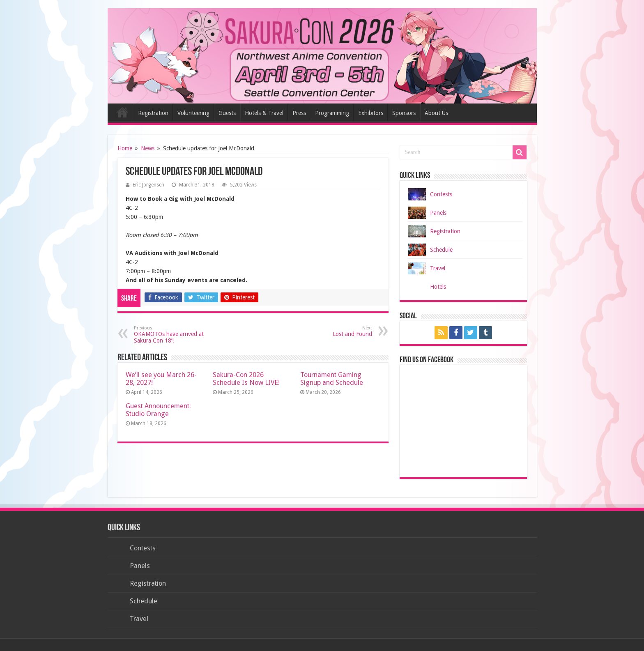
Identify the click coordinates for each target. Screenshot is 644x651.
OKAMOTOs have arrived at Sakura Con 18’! (176, 335)
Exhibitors (371, 113)
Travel (438, 268)
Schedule (441, 250)
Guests (227, 113)
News (148, 148)
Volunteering (193, 113)
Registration (153, 113)
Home (122, 112)
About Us (436, 113)
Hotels (438, 287)
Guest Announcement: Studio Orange (158, 410)
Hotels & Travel (264, 113)
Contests (441, 194)
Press (299, 113)
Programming (332, 113)
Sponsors (404, 113)
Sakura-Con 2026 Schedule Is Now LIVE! (246, 379)
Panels (438, 213)
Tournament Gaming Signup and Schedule (332, 379)
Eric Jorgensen (148, 185)
